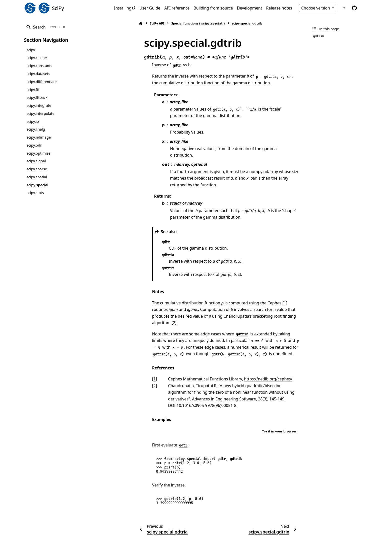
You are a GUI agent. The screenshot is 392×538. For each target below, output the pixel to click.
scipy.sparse (37, 169)
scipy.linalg (36, 129)
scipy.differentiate (41, 82)
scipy (31, 50)
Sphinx (58, 531)
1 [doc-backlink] (130, 359)
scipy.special (37, 185)
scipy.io (33, 121)
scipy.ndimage (39, 137)
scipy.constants (39, 66)
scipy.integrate (39, 105)
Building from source (213, 8)
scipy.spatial (37, 177)
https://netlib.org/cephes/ (244, 359)
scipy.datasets (38, 74)
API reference (177, 8)
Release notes (279, 8)
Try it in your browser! (280, 405)
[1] (261, 290)
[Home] (117, 23)
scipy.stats (35, 193)
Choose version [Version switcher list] (316, 8)
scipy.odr (34, 145)
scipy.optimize (38, 153)
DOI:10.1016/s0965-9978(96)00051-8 (249, 379)
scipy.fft (33, 90)
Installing (123, 8)
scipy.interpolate (40, 113)
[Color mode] (344, 8)
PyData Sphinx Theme (334, 526)
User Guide (150, 8)
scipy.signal (36, 161)
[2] (235, 303)
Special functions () (174, 23)
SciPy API (133, 23)
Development (250, 8)
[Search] (46, 27)
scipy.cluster (37, 58)
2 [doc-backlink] (130, 366)
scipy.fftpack (37, 97)
